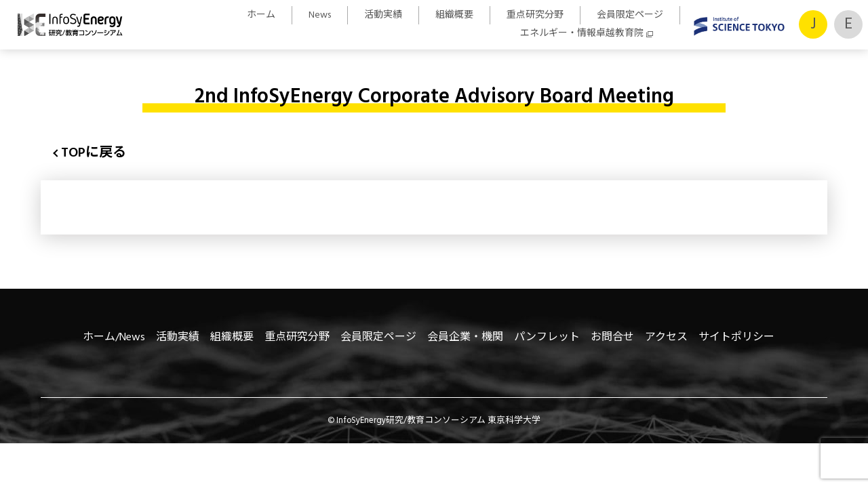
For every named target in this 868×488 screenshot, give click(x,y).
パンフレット (547, 338)
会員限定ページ (630, 15)
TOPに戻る (94, 153)
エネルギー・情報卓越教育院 (582, 34)
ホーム (261, 15)
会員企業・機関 (465, 338)
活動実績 (383, 15)
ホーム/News (114, 338)
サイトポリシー (736, 338)
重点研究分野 (535, 15)
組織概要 (454, 15)
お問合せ (612, 338)
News (320, 15)
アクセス (666, 338)
